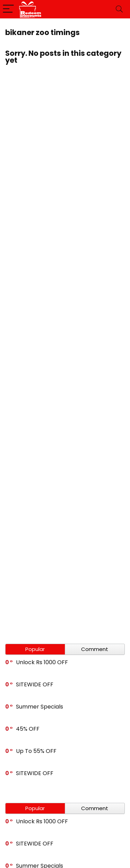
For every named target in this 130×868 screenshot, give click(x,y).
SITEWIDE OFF (35, 684)
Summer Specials (40, 707)
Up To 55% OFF (36, 751)
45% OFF (28, 729)
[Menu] (8, 9)
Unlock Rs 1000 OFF (42, 662)
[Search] (119, 9)
